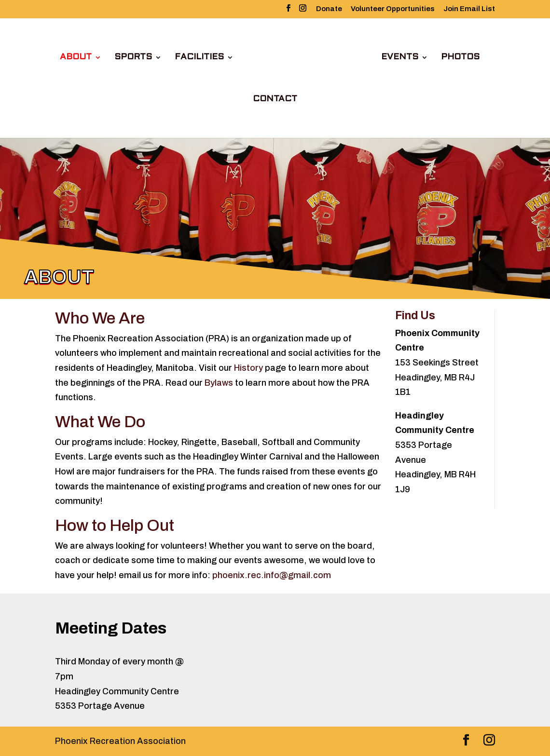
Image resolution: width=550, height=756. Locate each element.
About (76, 58)
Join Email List (469, 9)
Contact (275, 100)
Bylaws (219, 383)
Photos (460, 58)
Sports (133, 58)
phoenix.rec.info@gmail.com (272, 575)
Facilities (199, 58)
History (248, 368)
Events (400, 58)
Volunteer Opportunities (393, 9)
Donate (329, 9)
